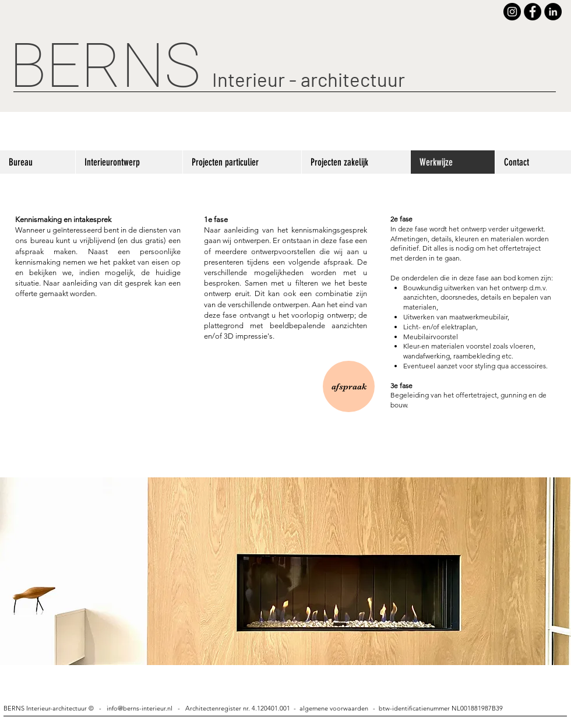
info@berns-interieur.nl (140, 708)
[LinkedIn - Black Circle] (553, 12)
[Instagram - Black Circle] (512, 12)
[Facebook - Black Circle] (533, 12)
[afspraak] (349, 386)
